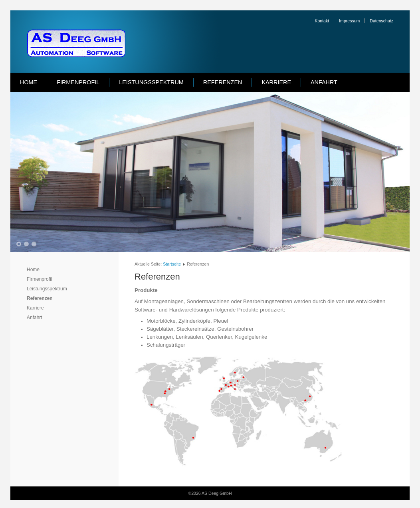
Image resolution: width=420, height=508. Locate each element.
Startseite (172, 264)
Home (29, 82)
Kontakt (322, 21)
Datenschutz (381, 21)
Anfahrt (324, 82)
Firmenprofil (78, 82)
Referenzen (223, 82)
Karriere (276, 82)
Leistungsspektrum (151, 82)
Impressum (349, 21)
